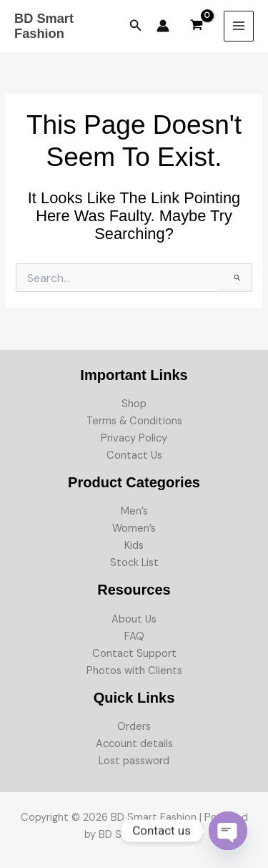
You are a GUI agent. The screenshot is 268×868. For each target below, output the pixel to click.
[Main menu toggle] (239, 26)
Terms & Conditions (134, 421)
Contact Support (134, 654)
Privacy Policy (134, 438)
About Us (134, 619)
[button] (136, 26)
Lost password (134, 761)
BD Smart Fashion (44, 26)
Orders (134, 727)
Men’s (134, 511)
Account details (134, 744)
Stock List (134, 563)
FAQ (134, 637)
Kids (134, 546)
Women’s (134, 528)
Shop (134, 404)
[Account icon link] (163, 26)
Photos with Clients (134, 671)
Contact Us (134, 455)
